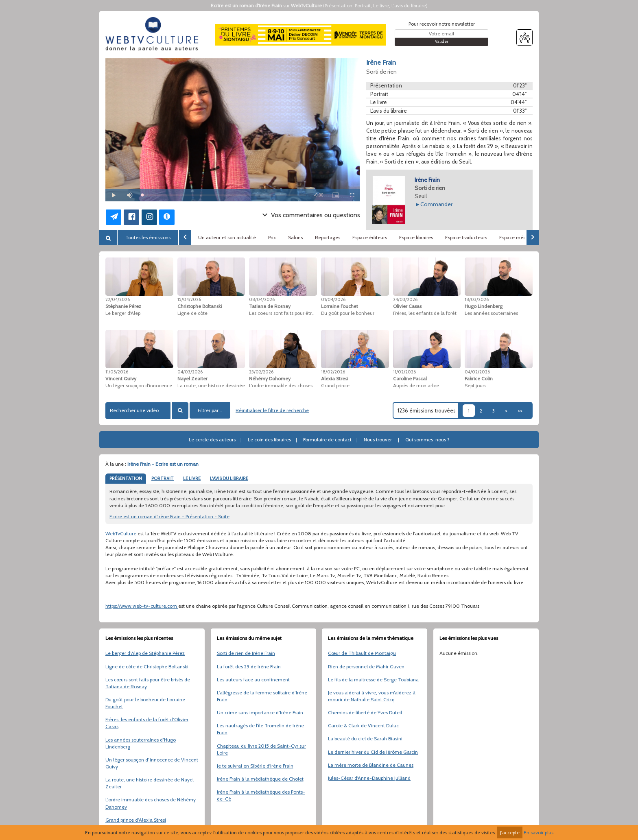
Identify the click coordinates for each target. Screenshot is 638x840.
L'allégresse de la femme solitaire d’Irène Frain (262, 696)
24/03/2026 (405, 299)
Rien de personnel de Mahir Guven (366, 667)
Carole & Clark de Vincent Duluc (363, 725)
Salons (295, 237)
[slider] (224, 195)
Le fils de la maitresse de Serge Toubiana (373, 680)
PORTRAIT (163, 478)
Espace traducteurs (466, 237)
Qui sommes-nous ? (427, 440)
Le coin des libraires (269, 440)
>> (520, 411)
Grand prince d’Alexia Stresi (136, 820)
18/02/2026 (333, 372)
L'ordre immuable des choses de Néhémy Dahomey (151, 803)
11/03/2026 (117, 372)
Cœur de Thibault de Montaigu (362, 653)
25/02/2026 (261, 372)
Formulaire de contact (327, 440)
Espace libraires (416, 237)
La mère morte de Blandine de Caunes (371, 765)
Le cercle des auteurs (212, 440)
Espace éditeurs (370, 237)
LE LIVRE (192, 478)
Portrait (363, 5)
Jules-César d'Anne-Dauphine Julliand (369, 778)
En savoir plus (539, 832)
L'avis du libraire (409, 5)
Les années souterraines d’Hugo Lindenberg (141, 743)
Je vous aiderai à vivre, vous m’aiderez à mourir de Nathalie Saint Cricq (372, 696)
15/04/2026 (189, 299)
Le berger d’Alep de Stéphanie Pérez (145, 653)
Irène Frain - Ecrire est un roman (163, 464)
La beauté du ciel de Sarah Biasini (365, 739)
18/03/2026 (477, 299)
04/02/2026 (477, 372)
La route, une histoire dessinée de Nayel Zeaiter (150, 783)
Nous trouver (378, 440)
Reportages (328, 237)
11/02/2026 (404, 372)
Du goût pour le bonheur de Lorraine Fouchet (145, 703)
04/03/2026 (190, 372)
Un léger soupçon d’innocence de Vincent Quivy (152, 763)
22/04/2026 (118, 299)
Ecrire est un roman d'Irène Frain (246, 5)
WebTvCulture (306, 5)
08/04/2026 (262, 299)
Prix (272, 237)
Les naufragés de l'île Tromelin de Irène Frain (260, 729)
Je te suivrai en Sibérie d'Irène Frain (255, 766)
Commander (436, 204)
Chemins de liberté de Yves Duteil (365, 712)
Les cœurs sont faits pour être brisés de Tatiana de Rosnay (148, 683)
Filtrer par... (210, 410)
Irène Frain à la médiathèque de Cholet (260, 779)
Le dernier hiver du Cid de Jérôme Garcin (373, 752)
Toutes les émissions (148, 237)
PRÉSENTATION (126, 478)
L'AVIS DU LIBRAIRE (229, 478)
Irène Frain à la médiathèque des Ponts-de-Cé (261, 795)
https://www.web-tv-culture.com (142, 606)
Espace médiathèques (524, 237)
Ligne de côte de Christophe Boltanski (147, 667)
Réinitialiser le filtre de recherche (272, 410)
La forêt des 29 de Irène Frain (249, 667)
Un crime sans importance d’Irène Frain (260, 712)
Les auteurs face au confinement (253, 680)
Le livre (381, 5)
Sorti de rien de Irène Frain (246, 653)
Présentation (339, 5)
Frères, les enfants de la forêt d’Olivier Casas (147, 723)
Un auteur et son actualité (227, 237)
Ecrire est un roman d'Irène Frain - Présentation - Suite (169, 516)
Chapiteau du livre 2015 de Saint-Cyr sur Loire (261, 749)
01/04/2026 (333, 299)
